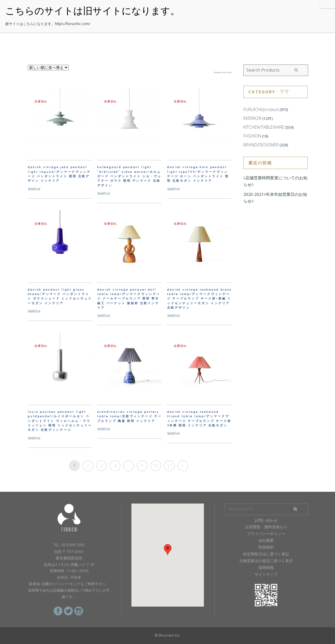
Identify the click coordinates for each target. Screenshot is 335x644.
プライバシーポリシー (266, 534)
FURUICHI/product (261, 109)
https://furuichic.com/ (72, 24)
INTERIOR (252, 118)
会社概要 (266, 540)
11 (169, 466)
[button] (168, 550)
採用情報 (266, 567)
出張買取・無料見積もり (266, 527)
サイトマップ (266, 574)
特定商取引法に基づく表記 (266, 554)
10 (156, 466)
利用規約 (266, 547)
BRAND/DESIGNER (261, 145)
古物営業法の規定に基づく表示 (266, 561)
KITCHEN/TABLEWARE (264, 127)
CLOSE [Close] (327, 4)
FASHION (252, 136)
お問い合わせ (266, 520)
